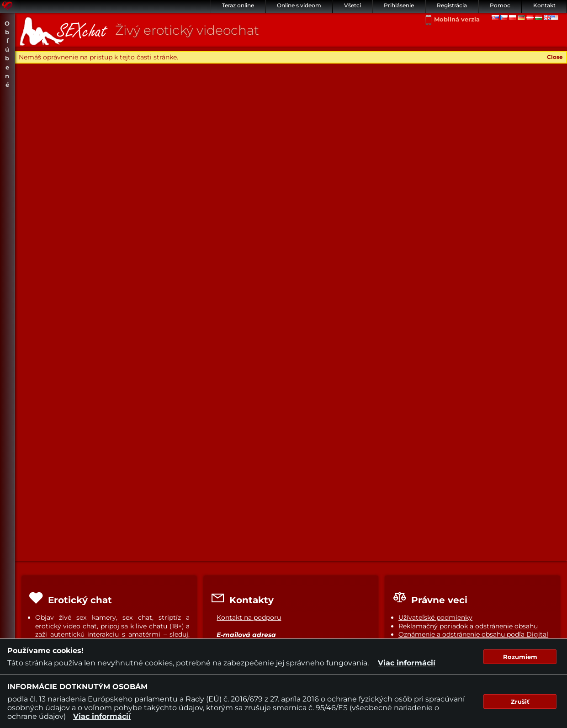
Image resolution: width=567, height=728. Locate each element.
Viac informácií (407, 663)
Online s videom (299, 5)
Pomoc (500, 5)
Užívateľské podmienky (435, 617)
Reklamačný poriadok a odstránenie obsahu (468, 626)
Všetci (352, 5)
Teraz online (238, 5)
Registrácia (452, 5)
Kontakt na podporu (249, 617)
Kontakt (544, 5)
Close (555, 57)
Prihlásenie (399, 5)
